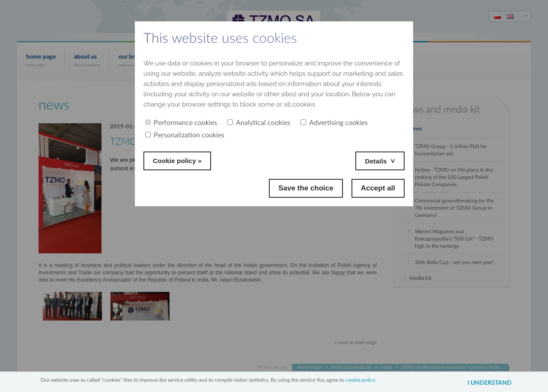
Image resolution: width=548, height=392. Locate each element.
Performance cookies (181, 123)
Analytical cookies (259, 123)
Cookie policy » (180, 161)
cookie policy (360, 379)
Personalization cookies (185, 135)
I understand (485, 383)
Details (375, 161)
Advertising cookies (334, 123)
